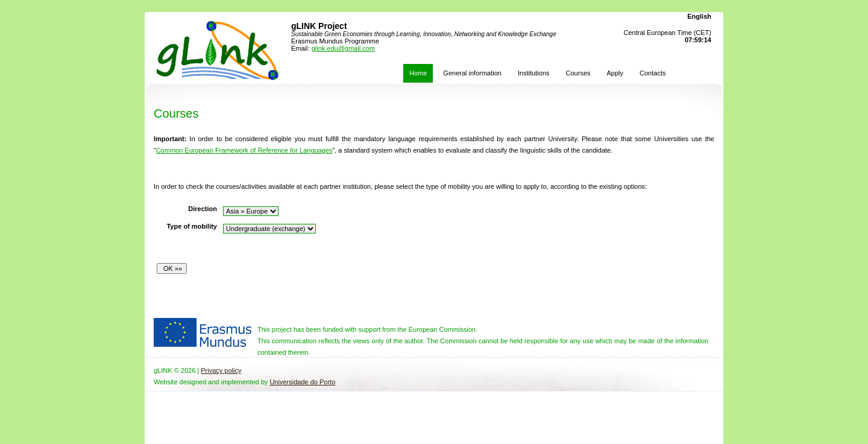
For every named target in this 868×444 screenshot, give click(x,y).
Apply (615, 73)
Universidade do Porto (302, 382)
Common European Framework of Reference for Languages (244, 150)
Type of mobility (192, 226)
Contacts (653, 73)
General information (472, 73)
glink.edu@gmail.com (343, 48)
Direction (203, 209)
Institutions (534, 73)
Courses (578, 73)
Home (418, 73)
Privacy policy (221, 370)
